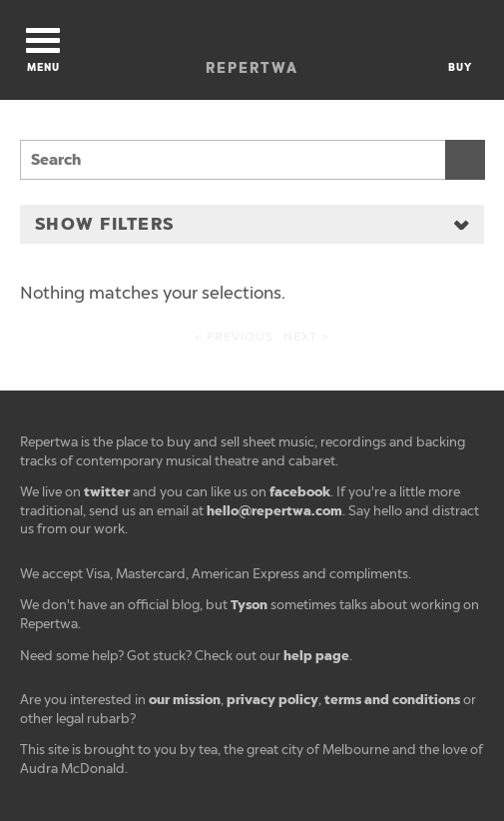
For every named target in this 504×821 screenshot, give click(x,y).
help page (316, 656)
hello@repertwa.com (274, 511)
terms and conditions (392, 700)
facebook (300, 492)
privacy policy (272, 700)
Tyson (249, 605)
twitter (107, 492)
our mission (185, 700)
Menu (43, 51)
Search (465, 160)
